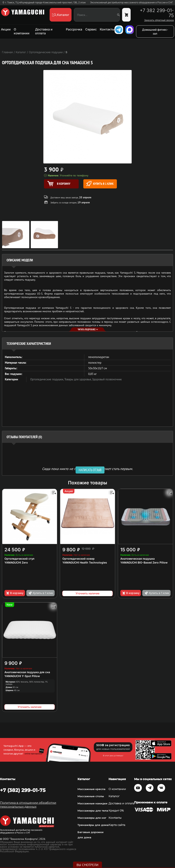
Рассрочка (74, 29)
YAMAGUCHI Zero (16, 562)
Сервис (91, 29)
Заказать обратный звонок (159, 20)
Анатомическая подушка (137, 559)
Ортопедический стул (19, 559)
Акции (6, 29)
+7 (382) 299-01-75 (23, 790)
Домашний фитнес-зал (155, 32)
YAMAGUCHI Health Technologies (85, 562)
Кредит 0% (116, 811)
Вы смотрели (87, 865)
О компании (22, 31)
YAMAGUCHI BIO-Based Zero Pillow (144, 562)
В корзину (15, 593)
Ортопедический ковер (78, 559)
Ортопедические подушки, (47, 379)
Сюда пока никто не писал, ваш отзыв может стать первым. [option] (87, 469)
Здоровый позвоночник (107, 379)
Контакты (107, 29)
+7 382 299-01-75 (157, 13)
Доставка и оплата (44, 31)
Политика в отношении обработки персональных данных (28, 805)
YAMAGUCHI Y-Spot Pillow (22, 676)
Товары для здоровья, (78, 379)
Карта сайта (117, 825)
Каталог (114, 796)
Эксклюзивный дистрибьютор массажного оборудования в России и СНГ (132, 3)
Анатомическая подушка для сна (27, 672)
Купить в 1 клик (100, 184)
